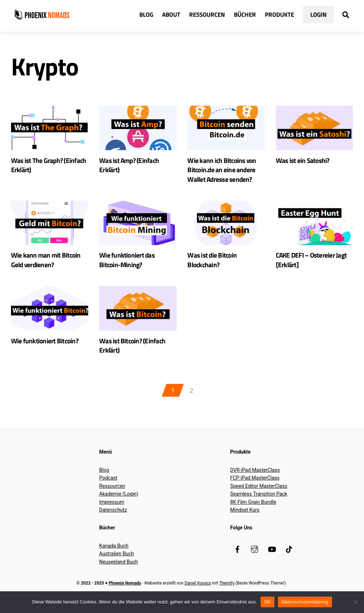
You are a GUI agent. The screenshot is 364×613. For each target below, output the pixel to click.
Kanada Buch (114, 552)
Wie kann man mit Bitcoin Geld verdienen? (47, 264)
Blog (146, 15)
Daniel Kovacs (198, 590)
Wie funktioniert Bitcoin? (45, 346)
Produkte (279, 15)
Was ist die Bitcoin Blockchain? (213, 264)
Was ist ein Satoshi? (303, 162)
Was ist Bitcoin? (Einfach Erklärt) (133, 351)
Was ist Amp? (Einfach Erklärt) (130, 167)
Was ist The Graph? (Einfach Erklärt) (49, 167)
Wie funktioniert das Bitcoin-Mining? (127, 264)
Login (318, 15)
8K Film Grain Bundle (253, 508)
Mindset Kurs (245, 516)
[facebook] (237, 555)
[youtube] (272, 555)
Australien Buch (117, 560)
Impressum (112, 508)
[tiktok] (289, 555)
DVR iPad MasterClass (255, 476)
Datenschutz (113, 516)
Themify (227, 590)
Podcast (108, 484)
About (171, 15)
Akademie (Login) (119, 500)
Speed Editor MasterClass (259, 492)
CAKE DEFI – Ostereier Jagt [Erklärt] (312, 264)
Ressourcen (207, 15)
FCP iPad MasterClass (255, 484)
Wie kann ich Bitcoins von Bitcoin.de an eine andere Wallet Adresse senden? (223, 172)
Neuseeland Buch (119, 568)
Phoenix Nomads (125, 590)
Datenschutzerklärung (305, 602)
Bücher (245, 15)
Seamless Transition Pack (259, 500)
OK (267, 602)
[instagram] (255, 555)
